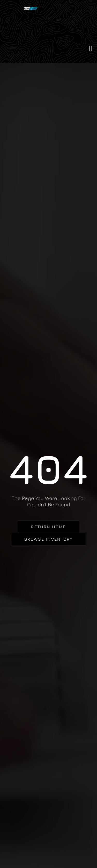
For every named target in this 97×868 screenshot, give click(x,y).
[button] (91, 49)
